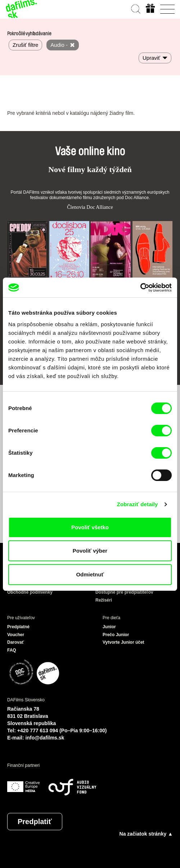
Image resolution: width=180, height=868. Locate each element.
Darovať (15, 642)
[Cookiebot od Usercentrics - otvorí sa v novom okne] (140, 288)
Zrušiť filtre (25, 45)
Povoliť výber (90, 551)
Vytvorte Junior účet (123, 642)
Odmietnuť (90, 574)
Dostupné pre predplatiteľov (124, 592)
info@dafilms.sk (45, 738)
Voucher (16, 635)
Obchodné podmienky (30, 592)
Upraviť (151, 58)
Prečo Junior (116, 635)
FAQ (12, 650)
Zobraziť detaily (138, 504)
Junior (109, 627)
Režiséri (104, 600)
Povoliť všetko (90, 527)
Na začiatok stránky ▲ (146, 834)
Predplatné (18, 627)
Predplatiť (35, 822)
